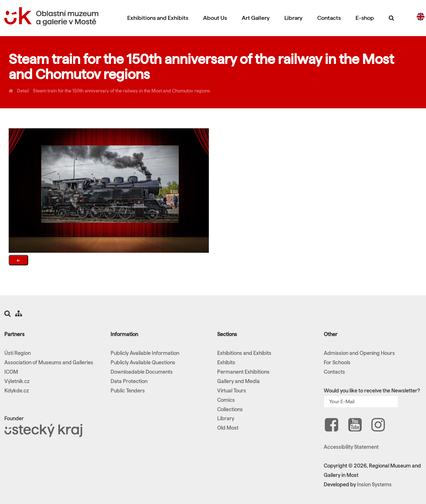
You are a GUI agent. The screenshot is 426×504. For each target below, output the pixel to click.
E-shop (365, 18)
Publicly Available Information (145, 353)
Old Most (228, 428)
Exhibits (226, 362)
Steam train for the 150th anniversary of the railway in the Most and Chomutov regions (121, 91)
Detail (23, 91)
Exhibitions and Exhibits (158, 18)
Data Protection (129, 381)
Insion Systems (374, 485)
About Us (215, 18)
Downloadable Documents (142, 372)
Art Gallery (256, 18)
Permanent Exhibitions (243, 372)
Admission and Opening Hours (359, 353)
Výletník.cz (17, 381)
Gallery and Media (238, 381)
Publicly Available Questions (143, 362)
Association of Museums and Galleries (49, 362)
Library (293, 18)
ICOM (11, 372)
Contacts (329, 18)
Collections (230, 409)
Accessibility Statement (351, 447)
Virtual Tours (232, 391)
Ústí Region (18, 353)
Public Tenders (128, 391)
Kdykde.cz (17, 391)
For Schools (337, 362)
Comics (226, 400)
